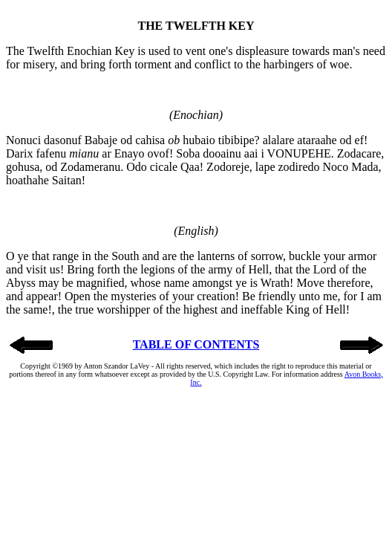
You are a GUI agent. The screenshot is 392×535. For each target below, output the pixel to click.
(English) (196, 231)
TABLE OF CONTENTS (196, 344)
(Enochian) (196, 115)
